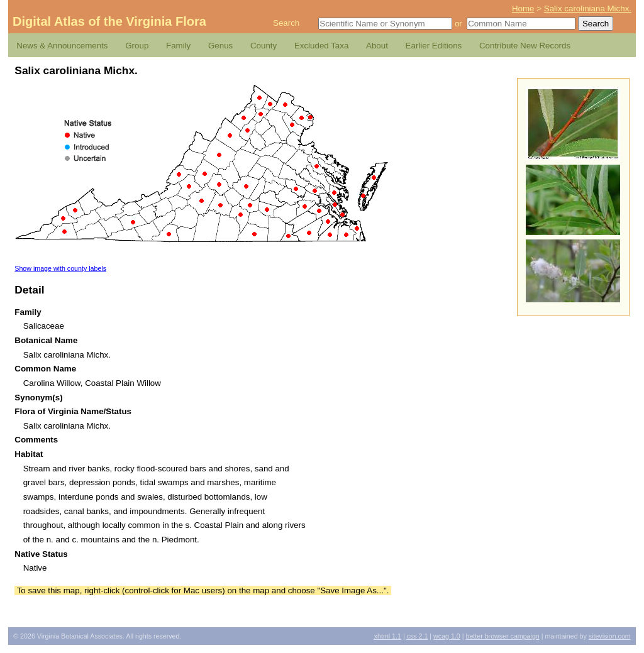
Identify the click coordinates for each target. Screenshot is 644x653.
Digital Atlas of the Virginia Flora (109, 21)
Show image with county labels (60, 268)
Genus (220, 46)
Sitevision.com (610, 636)
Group (137, 46)
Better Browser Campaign (502, 636)
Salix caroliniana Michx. (588, 8)
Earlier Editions (434, 46)
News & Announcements (62, 46)
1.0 (447, 636)
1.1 (388, 636)
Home (523, 8)
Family (178, 46)
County (264, 46)
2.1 (418, 636)
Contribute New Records (525, 46)
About (377, 46)
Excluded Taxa (321, 46)
